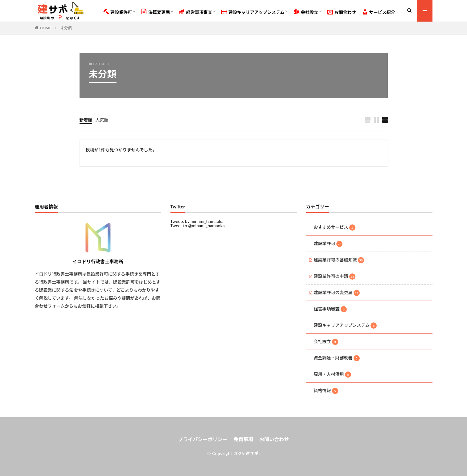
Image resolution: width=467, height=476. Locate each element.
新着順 (86, 120)
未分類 (66, 28)
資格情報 (326, 391)
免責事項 (243, 439)
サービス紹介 (379, 12)
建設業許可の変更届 (337, 293)
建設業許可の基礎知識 (339, 260)
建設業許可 (118, 12)
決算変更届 (156, 12)
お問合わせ (342, 12)
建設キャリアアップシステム (253, 12)
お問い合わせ (274, 439)
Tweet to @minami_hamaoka (198, 226)
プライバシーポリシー (203, 439)
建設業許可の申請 (335, 277)
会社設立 (306, 12)
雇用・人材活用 (333, 375)
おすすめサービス (335, 228)
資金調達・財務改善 (337, 358)
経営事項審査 (196, 12)
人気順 (102, 120)
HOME (46, 28)
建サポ (252, 453)
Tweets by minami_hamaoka (197, 221)
